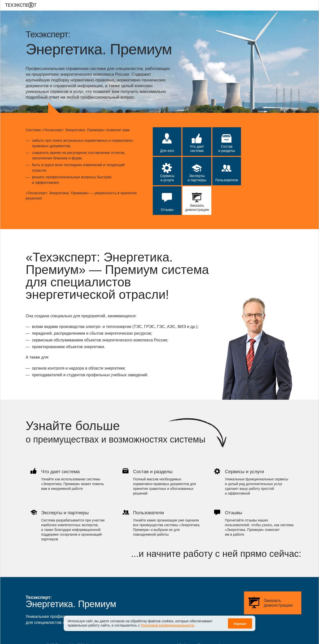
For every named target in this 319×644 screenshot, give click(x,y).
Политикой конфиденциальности (167, 625)
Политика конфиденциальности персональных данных (239, 635)
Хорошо (240, 624)
